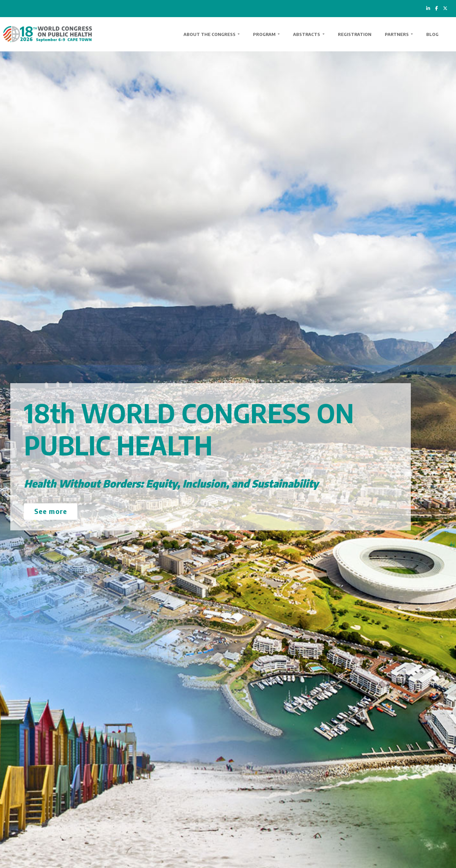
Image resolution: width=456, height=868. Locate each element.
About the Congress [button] (210, 34)
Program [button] (265, 34)
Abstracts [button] (307, 34)
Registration (355, 34)
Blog (432, 34)
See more (51, 511)
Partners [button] (397, 34)
